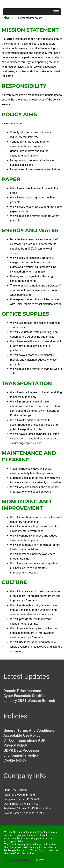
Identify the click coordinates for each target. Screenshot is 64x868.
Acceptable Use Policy (22, 735)
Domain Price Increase (22, 691)
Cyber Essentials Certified (25, 696)
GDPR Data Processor (21, 750)
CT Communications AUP (24, 740)
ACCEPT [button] (40, 860)
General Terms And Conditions (29, 730)
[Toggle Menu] (56, 12)
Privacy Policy (15, 745)
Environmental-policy (21, 755)
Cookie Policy (15, 760)
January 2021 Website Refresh (29, 701)
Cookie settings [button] (18, 860)
